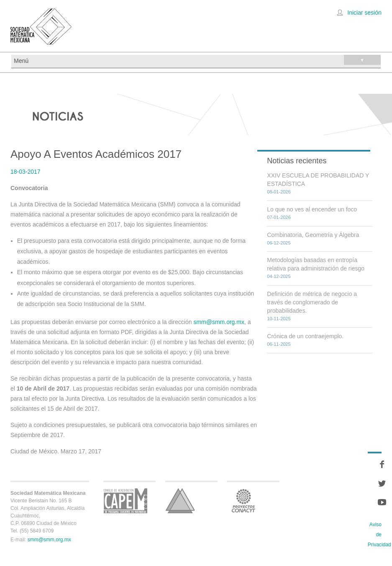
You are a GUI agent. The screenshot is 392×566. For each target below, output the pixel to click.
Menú (197, 60)
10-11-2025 (279, 319)
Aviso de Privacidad (379, 535)
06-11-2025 (279, 344)
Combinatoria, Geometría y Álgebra (313, 235)
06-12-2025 (279, 243)
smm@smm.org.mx (219, 322)
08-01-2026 (279, 192)
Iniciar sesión (364, 13)
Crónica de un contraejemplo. (305, 336)
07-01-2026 (279, 217)
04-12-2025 (279, 276)
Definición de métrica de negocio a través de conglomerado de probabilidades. (312, 302)
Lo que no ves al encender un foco (312, 209)
